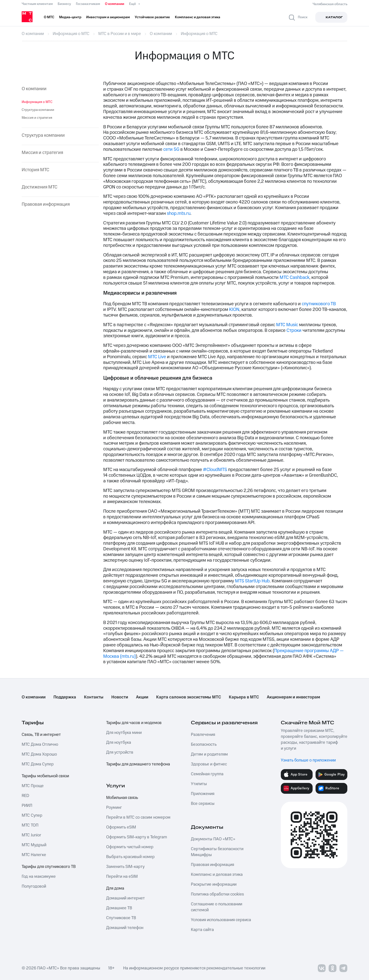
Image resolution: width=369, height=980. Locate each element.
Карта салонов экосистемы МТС (189, 697)
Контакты (94, 697)
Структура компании (38, 110)
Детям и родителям (209, 754)
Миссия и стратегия (37, 118)
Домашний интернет (126, 898)
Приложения (203, 794)
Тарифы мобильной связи (45, 776)
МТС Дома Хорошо (39, 754)
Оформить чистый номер (130, 847)
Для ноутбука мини (124, 733)
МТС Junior (31, 835)
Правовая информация (46, 205)
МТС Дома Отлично (40, 744)
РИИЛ (27, 806)
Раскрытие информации (214, 884)
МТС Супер (32, 815)
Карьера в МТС (244, 697)
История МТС (35, 170)
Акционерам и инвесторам (293, 697)
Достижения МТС (40, 187)
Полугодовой (34, 886)
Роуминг (114, 808)
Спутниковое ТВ (121, 918)
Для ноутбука (119, 743)
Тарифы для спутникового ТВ (49, 867)
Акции (142, 697)
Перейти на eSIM (122, 877)
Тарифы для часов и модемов (134, 723)
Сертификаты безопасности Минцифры (217, 852)
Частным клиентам (37, 4)
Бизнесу (64, 4)
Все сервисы (203, 804)
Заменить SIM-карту (125, 867)
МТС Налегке (34, 855)
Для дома (115, 888)
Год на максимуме (39, 877)
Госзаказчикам (88, 4)
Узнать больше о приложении (308, 760)
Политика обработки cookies (217, 894)
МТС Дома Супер (38, 764)
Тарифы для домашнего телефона (138, 764)
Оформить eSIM (121, 827)
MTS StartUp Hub (252, 581)
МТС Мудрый (34, 845)
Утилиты (199, 784)
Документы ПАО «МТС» (213, 839)
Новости (120, 697)
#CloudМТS (215, 470)
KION (234, 310)
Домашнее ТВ (119, 908)
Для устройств (120, 752)
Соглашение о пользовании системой (217, 907)
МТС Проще (33, 786)
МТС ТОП (30, 825)
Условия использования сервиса (221, 920)
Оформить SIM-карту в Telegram (137, 837)
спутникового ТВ (319, 304)
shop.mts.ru (179, 213)
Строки (294, 330)
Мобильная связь (122, 798)
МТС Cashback (294, 278)
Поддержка (65, 697)
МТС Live (157, 357)
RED (25, 796)
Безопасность (204, 744)
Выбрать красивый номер (130, 857)
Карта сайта (202, 930)
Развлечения (203, 735)
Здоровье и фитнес (209, 764)
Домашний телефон (125, 928)
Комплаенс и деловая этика (217, 875)
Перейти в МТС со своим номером (138, 817)
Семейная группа (207, 774)
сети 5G (171, 149)
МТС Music (287, 325)
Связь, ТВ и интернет (41, 735)
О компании (115, 4)
